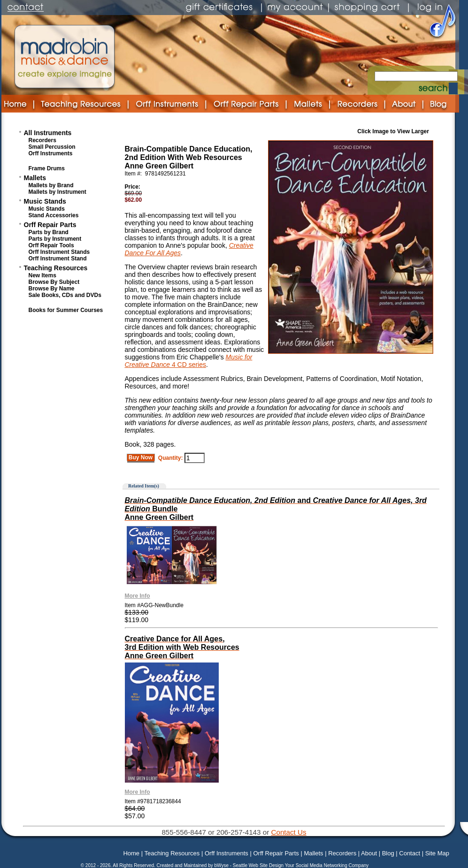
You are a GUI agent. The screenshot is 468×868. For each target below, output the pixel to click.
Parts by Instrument (55, 239)
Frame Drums (47, 168)
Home (131, 853)
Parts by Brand (49, 232)
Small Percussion (52, 147)
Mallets (35, 178)
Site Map (437, 853)
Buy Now (141, 457)
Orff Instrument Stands (59, 252)
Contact (410, 853)
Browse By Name (52, 289)
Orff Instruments (51, 153)
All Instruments (48, 133)
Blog (388, 853)
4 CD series (188, 365)
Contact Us (288, 832)
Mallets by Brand (51, 185)
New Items (42, 275)
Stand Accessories (54, 215)
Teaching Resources (56, 268)
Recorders (42, 140)
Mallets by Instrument (58, 192)
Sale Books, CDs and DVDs (65, 295)
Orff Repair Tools (51, 245)
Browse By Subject (54, 282)
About (369, 853)
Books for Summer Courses (66, 310)
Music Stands (45, 201)
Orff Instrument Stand (58, 259)
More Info (138, 596)
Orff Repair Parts (50, 225)
